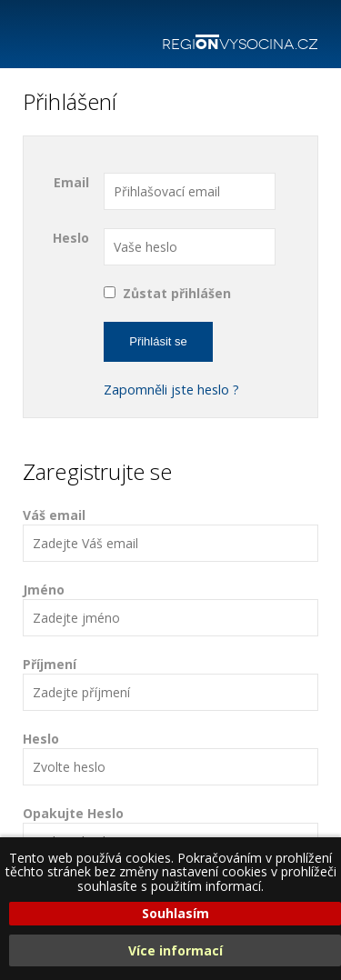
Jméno (170, 609)
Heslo (71, 238)
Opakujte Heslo (170, 832)
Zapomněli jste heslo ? (171, 390)
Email (71, 182)
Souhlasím (176, 913)
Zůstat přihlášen (177, 293)
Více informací (176, 950)
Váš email (170, 534)
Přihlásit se (158, 341)
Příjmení (170, 683)
